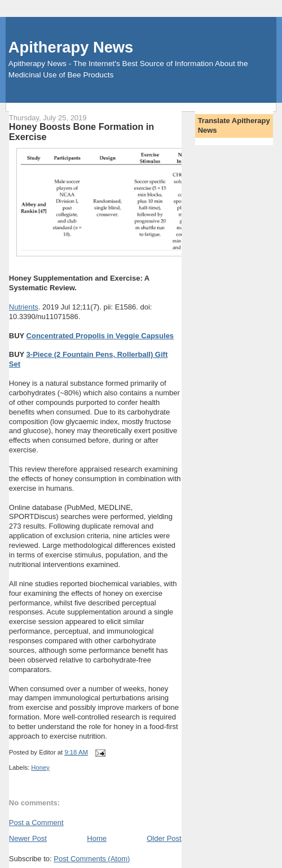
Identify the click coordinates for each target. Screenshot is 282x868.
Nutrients (24, 307)
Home (97, 838)
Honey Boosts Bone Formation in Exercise (81, 132)
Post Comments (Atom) (92, 859)
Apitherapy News (71, 47)
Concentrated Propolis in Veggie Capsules (100, 336)
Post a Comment (36, 823)
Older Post (164, 838)
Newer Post (28, 838)
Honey (40, 767)
